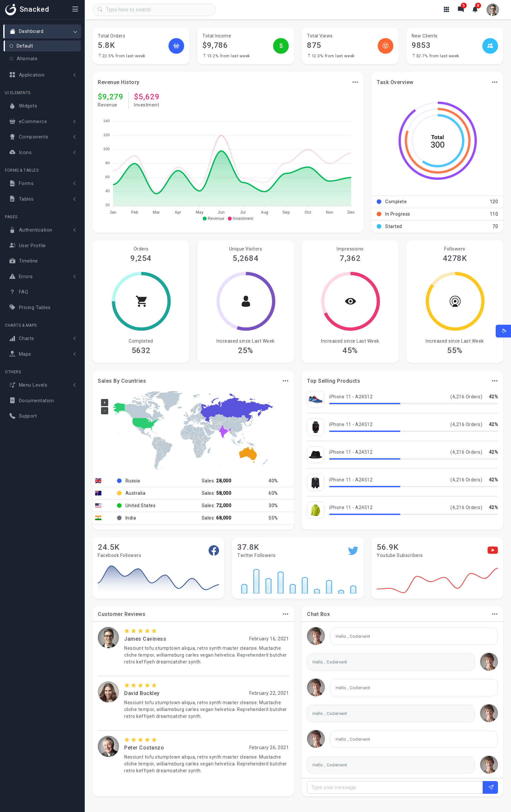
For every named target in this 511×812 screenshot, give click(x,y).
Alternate (24, 59)
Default (21, 46)
